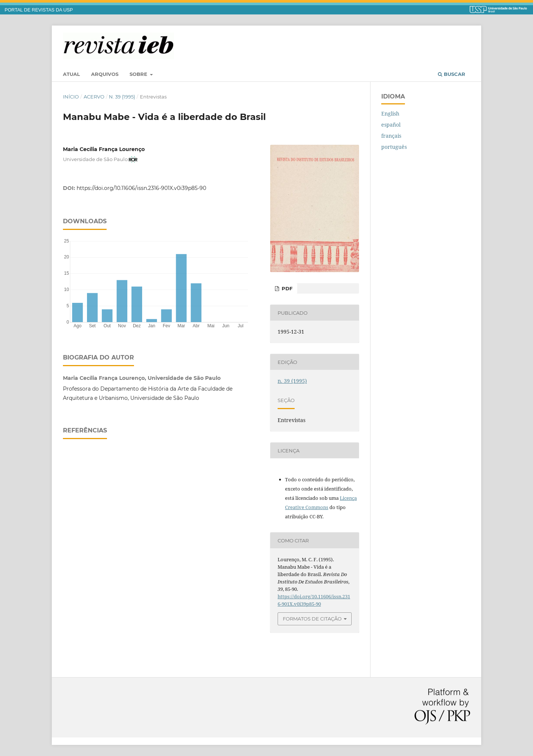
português (394, 147)
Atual (71, 74)
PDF (286, 288)
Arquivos (105, 74)
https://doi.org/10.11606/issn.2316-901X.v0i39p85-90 (141, 188)
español (391, 125)
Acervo (94, 97)
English (390, 113)
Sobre (139, 74)
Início (71, 97)
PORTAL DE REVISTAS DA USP (39, 10)
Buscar (452, 74)
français (391, 136)
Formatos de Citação (312, 619)
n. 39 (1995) (122, 97)
